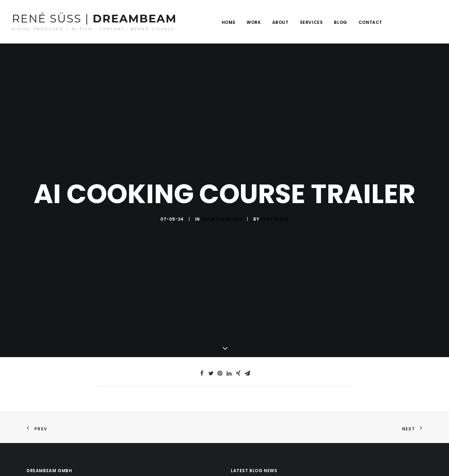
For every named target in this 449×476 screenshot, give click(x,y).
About (280, 22)
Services (311, 22)
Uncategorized (222, 217)
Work (254, 22)
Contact (370, 22)
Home (229, 22)
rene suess (275, 217)
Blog (340, 22)
